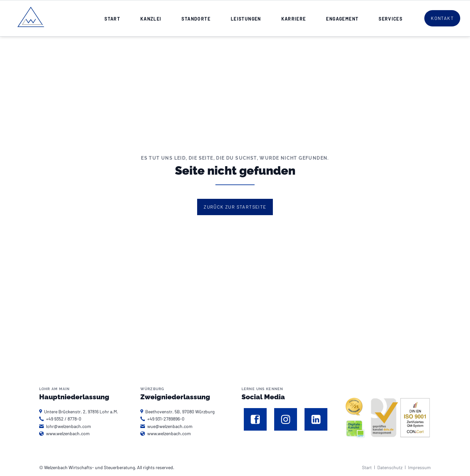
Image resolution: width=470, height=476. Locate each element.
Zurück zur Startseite (235, 207)
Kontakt (442, 18)
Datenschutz (390, 467)
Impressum (419, 467)
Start (367, 467)
